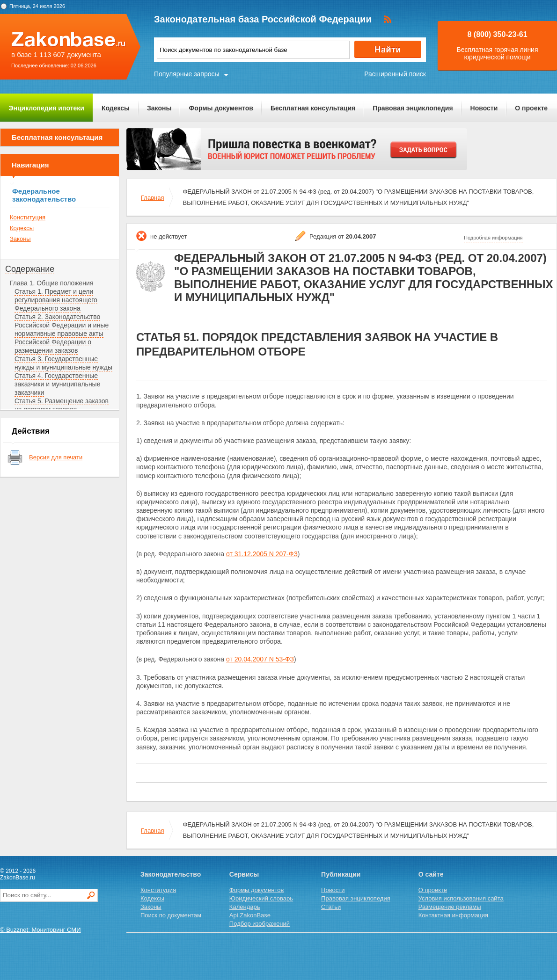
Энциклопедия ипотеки (47, 108)
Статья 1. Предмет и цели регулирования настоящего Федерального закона (56, 300)
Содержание (30, 269)
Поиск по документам (171, 915)
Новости (484, 108)
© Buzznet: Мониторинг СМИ (40, 930)
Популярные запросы (187, 74)
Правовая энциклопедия (413, 108)
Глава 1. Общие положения (52, 283)
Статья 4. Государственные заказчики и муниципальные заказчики (57, 384)
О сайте (431, 874)
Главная (152, 198)
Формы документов (221, 108)
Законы (159, 108)
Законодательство (171, 874)
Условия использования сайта (461, 898)
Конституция (28, 217)
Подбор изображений (260, 924)
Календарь (245, 907)
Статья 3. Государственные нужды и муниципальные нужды (63, 363)
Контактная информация (453, 915)
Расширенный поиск (395, 74)
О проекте (531, 108)
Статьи (331, 907)
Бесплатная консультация (313, 108)
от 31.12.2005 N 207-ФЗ (262, 554)
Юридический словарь (261, 898)
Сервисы (244, 874)
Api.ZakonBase (250, 915)
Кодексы (116, 108)
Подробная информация (493, 238)
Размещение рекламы (450, 907)
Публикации (341, 874)
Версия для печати (56, 457)
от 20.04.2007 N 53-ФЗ (260, 659)
